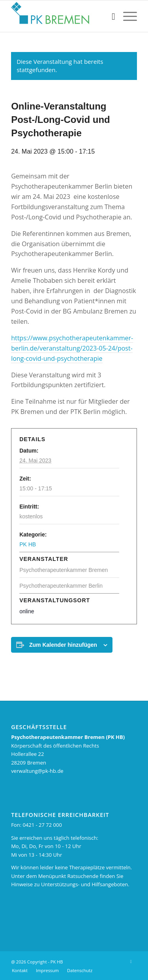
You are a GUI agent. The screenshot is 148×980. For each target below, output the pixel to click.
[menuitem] (110, 16)
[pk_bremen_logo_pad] (61, 16)
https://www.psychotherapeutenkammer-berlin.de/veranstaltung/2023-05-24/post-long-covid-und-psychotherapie (72, 348)
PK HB (28, 544)
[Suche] (110, 16)
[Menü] (126, 16)
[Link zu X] (131, 961)
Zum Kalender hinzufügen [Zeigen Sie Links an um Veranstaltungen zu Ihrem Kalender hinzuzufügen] (63, 645)
